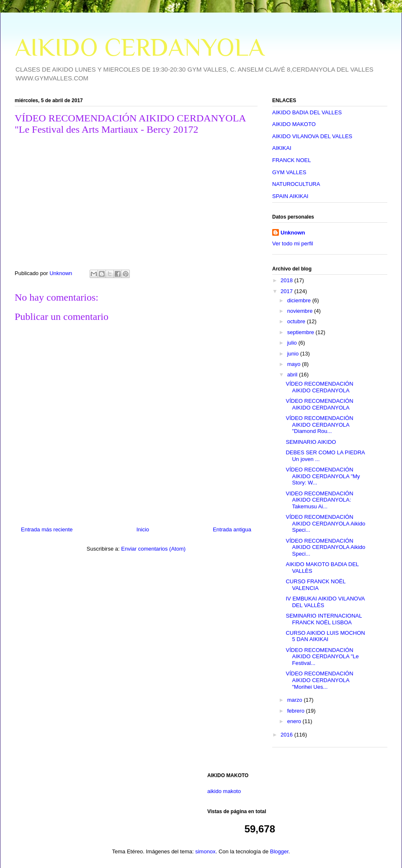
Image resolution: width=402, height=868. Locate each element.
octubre (297, 321)
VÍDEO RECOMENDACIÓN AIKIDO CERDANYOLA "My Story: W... (323, 476)
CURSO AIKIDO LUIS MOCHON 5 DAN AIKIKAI (325, 636)
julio (293, 343)
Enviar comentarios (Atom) (153, 549)
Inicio (143, 529)
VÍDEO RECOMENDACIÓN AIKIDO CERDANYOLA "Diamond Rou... (319, 425)
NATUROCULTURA (296, 184)
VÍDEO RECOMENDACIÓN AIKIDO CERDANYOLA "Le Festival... (322, 657)
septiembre (301, 332)
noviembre (301, 311)
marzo (296, 700)
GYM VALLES (289, 172)
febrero (297, 711)
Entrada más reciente (47, 529)
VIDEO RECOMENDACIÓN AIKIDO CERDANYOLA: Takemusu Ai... (319, 500)
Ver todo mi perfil (293, 243)
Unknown (293, 233)
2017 (287, 291)
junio (294, 354)
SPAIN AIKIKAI (290, 196)
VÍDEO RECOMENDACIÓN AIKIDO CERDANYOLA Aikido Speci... (325, 523)
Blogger (279, 851)
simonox (205, 851)
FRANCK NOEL (291, 160)
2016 (287, 735)
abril (293, 375)
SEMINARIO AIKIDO (311, 442)
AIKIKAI (282, 148)
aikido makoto (224, 791)
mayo (295, 364)
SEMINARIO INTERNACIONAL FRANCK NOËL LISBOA (324, 619)
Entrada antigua (232, 529)
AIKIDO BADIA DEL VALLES (307, 112)
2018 (287, 280)
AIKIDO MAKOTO (294, 124)
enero (295, 721)
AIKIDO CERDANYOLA (139, 47)
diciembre (300, 300)
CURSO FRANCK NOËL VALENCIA (316, 585)
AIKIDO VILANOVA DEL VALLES (312, 136)
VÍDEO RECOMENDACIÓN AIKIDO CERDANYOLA (319, 387)
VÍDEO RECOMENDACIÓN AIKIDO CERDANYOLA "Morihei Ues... (319, 680)
